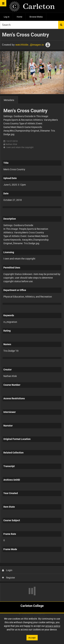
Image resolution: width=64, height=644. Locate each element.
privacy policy (53, 626)
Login (7, 570)
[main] (32, 315)
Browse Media (36, 17)
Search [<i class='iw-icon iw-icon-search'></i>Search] (61, 25)
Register (9, 578)
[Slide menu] (3, 3)
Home (19, 17)
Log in (7, 17)
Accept (32, 638)
